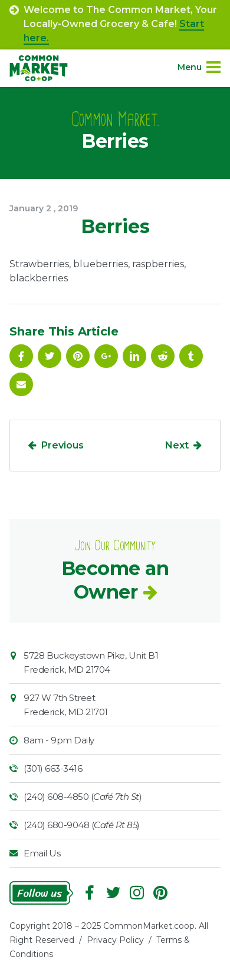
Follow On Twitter (50, 356)
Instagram (137, 893)
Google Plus (106, 356)
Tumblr (191, 356)
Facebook (21, 356)
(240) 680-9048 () (82, 825)
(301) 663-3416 (53, 768)
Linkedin (134, 356)
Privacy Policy (115, 940)
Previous (63, 445)
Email (21, 384)
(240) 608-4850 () (83, 797)
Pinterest (78, 356)
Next (177, 445)
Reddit (163, 356)
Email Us (42, 853)
